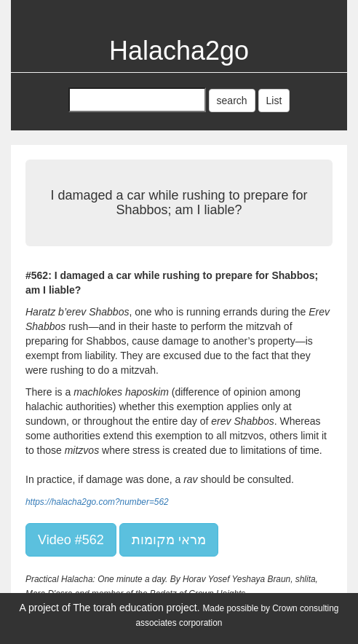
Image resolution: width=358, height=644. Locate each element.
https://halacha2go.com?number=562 (97, 502)
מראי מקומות (169, 540)
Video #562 (71, 540)
